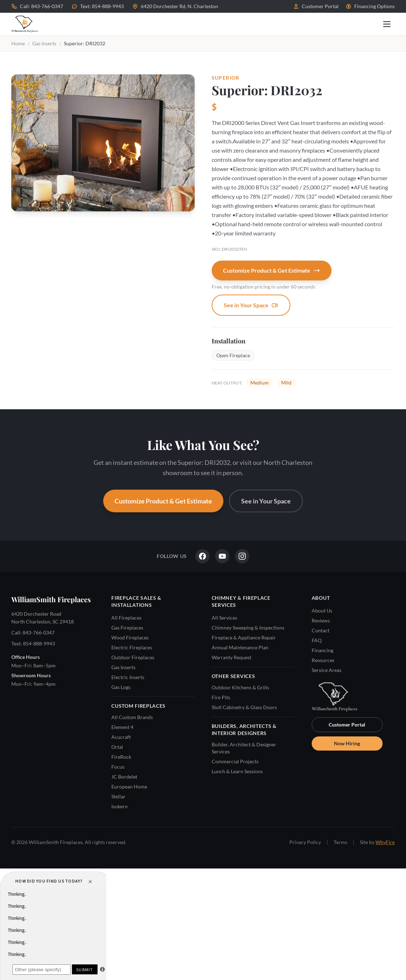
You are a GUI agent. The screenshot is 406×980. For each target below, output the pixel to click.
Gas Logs (121, 687)
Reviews (321, 620)
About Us (322, 611)
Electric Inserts (128, 677)
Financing (322, 650)
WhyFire (385, 842)
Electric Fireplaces (132, 647)
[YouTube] (222, 556)
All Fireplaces (126, 618)
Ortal (117, 747)
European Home (129, 787)
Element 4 (122, 727)
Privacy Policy (305, 842)
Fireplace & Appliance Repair (244, 637)
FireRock (121, 757)
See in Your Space (251, 305)
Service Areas (327, 670)
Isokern (119, 806)
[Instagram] (242, 556)
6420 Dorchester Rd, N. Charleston (175, 6)
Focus (118, 767)
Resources (323, 660)
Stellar (118, 796)
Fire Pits (221, 697)
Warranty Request (232, 657)
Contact (321, 630)
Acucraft (121, 737)
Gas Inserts (44, 43)
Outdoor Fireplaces (133, 657)
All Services (224, 618)
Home (18, 43)
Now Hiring (347, 743)
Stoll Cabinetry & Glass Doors (244, 707)
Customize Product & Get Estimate (272, 270)
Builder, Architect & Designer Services (244, 748)
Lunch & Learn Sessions (237, 771)
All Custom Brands (132, 717)
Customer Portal (316, 6)
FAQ (317, 640)
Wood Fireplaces (130, 637)
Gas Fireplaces (127, 628)
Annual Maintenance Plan (240, 647)
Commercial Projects (235, 761)
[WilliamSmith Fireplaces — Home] (24, 24)
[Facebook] (202, 556)
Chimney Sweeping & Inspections (248, 628)
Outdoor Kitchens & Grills (240, 687)
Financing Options (370, 6)
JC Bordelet (124, 777)
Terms (340, 842)
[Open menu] (387, 24)
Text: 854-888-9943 (98, 6)
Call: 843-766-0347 (37, 6)
